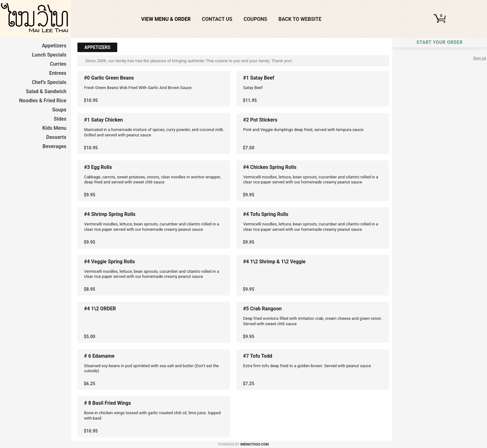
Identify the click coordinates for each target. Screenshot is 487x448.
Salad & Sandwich (46, 91)
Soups (59, 110)
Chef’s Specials (49, 82)
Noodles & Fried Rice (43, 101)
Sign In (480, 58)
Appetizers (54, 46)
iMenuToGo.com (254, 444)
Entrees (58, 73)
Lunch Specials (49, 55)
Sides (60, 119)
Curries (58, 64)
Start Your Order (440, 42)
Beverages (54, 146)
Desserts (56, 137)
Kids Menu (54, 128)
